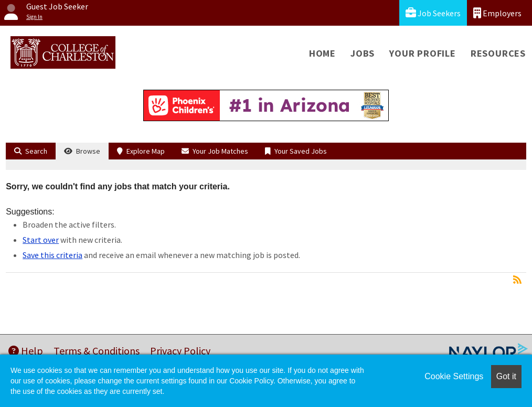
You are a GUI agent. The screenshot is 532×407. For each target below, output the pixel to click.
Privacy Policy (180, 351)
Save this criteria (52, 255)
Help (26, 351)
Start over (41, 240)
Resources (498, 53)
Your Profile (423, 53)
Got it (506, 376)
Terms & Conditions (97, 351)
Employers (497, 13)
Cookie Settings (454, 376)
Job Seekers (433, 13)
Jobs (363, 53)
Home (322, 53)
